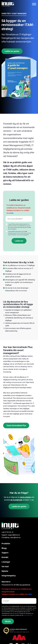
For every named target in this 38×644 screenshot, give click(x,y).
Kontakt (5, 557)
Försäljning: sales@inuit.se (11, 537)
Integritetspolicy (9, 576)
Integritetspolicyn (13, 233)
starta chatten (25, 497)
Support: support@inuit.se (11, 535)
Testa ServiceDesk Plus (16, 425)
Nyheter (5, 571)
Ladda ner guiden (12, 51)
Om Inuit (5, 566)
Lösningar (6, 562)
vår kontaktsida (16, 500)
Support (5, 553)
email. (11, 213)
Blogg (4, 548)
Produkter (6, 544)
